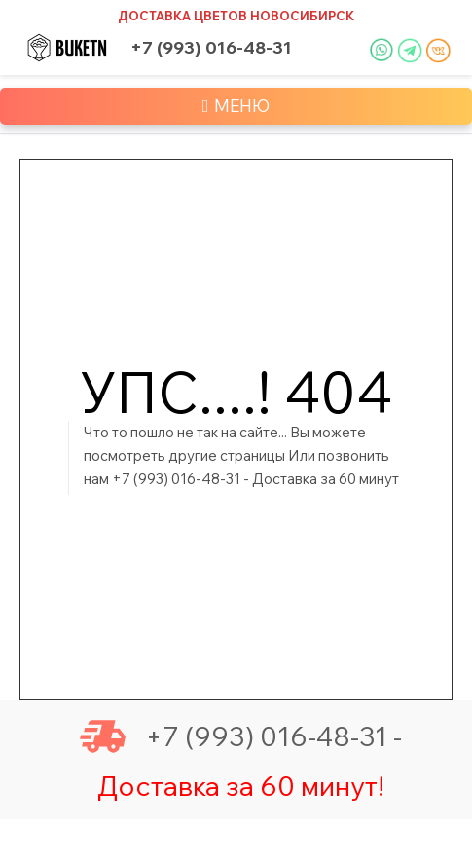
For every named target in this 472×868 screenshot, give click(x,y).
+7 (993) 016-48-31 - (241, 736)
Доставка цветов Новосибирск (236, 16)
